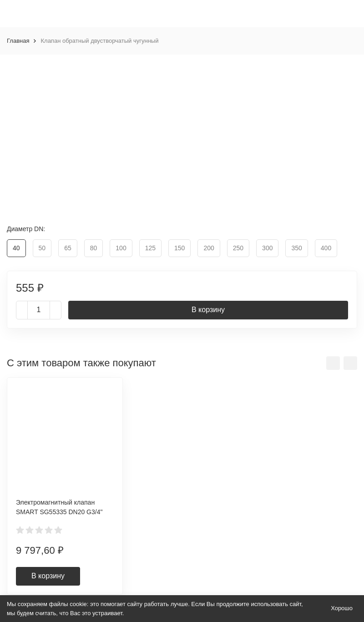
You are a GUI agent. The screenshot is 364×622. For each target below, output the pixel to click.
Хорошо (342, 608)
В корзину (208, 310)
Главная (18, 41)
